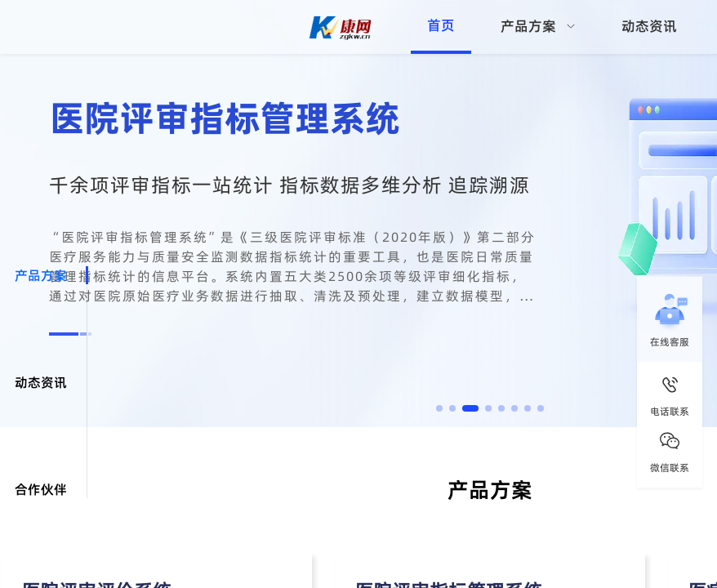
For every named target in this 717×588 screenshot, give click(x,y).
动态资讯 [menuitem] (649, 26)
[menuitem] (538, 27)
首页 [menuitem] (441, 25)
